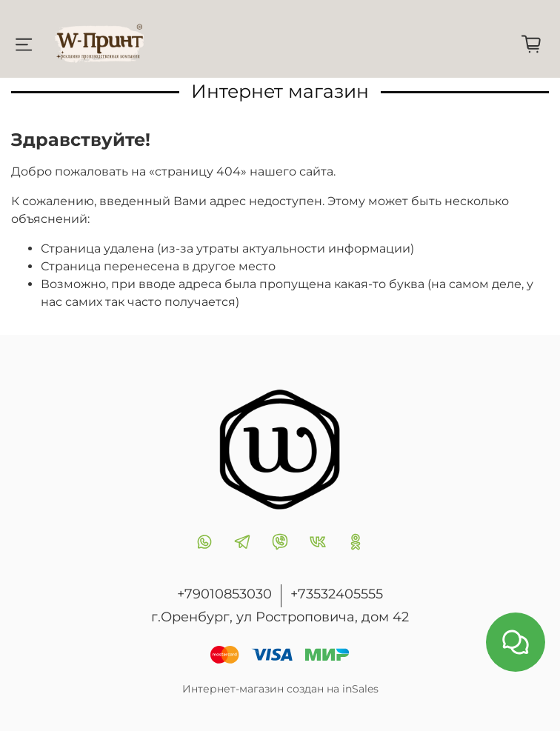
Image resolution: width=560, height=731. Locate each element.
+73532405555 (337, 594)
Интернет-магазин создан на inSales (280, 689)
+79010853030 (224, 594)
